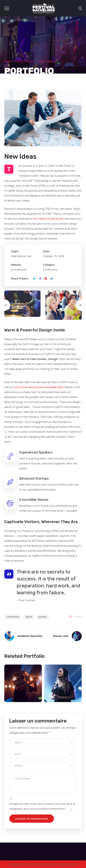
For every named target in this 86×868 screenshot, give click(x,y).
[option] (22, 304)
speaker (43, 617)
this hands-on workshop (48, 219)
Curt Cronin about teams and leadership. (38, 387)
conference (13, 617)
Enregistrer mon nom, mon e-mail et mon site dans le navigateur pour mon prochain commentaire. (42, 806)
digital (29, 617)
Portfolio (25, 61)
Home (8, 61)
